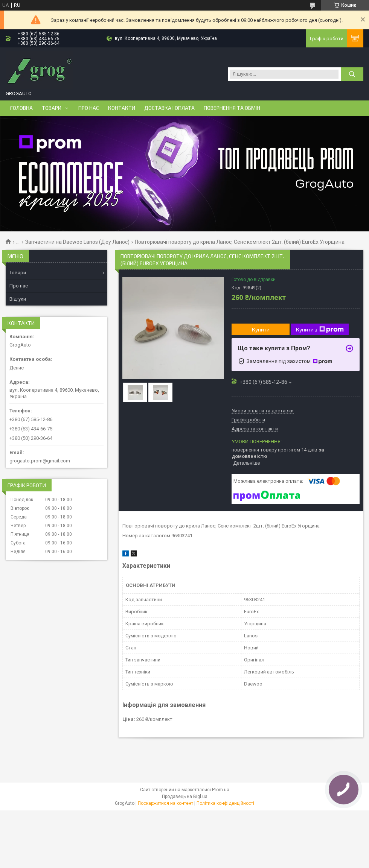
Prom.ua (221, 790)
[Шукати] (352, 74)
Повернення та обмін (232, 108)
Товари (52, 108)
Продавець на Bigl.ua (185, 797)
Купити (261, 329)
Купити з (320, 330)
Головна (21, 108)
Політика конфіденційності (225, 803)
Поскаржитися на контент (165, 803)
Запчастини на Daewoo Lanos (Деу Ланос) (77, 242)
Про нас (89, 108)
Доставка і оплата (169, 108)
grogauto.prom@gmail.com (40, 461)
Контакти (122, 108)
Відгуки (18, 299)
